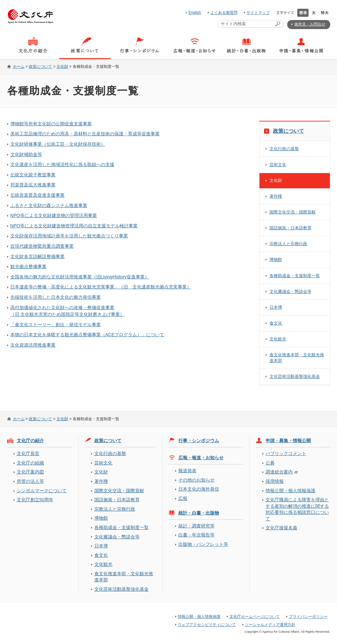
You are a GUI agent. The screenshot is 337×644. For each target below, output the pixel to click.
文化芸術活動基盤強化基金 (295, 376)
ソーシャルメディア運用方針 (270, 625)
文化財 (62, 67)
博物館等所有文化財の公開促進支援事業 (51, 124)
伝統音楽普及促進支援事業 (37, 195)
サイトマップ (258, 13)
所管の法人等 (30, 481)
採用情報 (275, 481)
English (195, 13)
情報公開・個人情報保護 (290, 491)
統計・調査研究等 (196, 526)
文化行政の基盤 (284, 149)
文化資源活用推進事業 (33, 345)
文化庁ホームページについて (255, 617)
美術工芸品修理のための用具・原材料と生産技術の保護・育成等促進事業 (85, 134)
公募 (270, 463)
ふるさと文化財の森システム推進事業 (49, 205)
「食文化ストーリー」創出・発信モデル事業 (56, 325)
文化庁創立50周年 (35, 500)
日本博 (276, 307)
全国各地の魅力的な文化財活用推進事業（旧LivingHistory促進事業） (80, 277)
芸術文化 (278, 165)
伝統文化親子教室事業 (33, 175)
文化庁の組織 (30, 463)
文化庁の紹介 (30, 441)
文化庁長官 (28, 453)
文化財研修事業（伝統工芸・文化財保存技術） (58, 144)
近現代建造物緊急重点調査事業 (42, 246)
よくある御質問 (224, 13)
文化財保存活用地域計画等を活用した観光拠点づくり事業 (69, 236)
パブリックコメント (286, 453)
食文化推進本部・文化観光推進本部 (297, 358)
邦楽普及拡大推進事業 (33, 185)
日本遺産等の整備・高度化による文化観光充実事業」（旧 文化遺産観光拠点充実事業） (101, 287)
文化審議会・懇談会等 (290, 291)
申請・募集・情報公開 (288, 441)
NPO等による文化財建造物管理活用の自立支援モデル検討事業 (74, 226)
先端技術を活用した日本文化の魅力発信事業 (56, 297)
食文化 (276, 323)
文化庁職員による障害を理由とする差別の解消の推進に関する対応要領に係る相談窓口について (297, 509)
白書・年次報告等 (196, 535)
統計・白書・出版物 (199, 513)
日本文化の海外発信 (199, 489)
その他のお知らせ (196, 480)
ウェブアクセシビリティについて (207, 625)
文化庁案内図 (30, 472)
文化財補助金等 (26, 154)
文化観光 (278, 339)
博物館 (276, 260)
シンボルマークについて (42, 491)
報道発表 (187, 471)
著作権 (276, 196)
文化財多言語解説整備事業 (37, 256)
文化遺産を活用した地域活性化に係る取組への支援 (62, 164)
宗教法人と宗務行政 (288, 244)
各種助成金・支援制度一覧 (295, 276)
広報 (183, 498)
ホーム (19, 67)
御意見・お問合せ (310, 24)
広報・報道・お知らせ (201, 458)
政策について (40, 67)
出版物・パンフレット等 (203, 544)
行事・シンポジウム (199, 441)
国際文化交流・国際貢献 (293, 212)
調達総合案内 (279, 472)
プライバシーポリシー (308, 617)
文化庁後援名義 (281, 528)
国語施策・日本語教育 (290, 228)
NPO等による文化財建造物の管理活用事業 (54, 215)
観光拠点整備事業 (28, 266)
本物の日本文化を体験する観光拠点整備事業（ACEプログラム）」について (87, 335)
